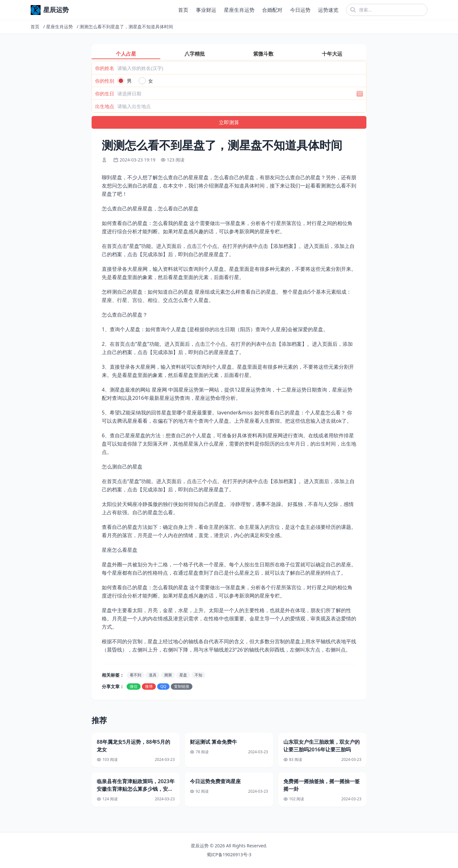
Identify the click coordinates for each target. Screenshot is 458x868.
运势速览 (328, 10)
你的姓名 (105, 68)
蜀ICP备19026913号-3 (229, 854)
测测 (168, 675)
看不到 (135, 675)
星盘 (183, 675)
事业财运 (206, 10)
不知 (198, 675)
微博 (149, 686)
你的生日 (105, 93)
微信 (134, 686)
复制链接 (182, 686)
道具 (153, 675)
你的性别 (105, 81)
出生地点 (105, 106)
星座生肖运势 (239, 10)
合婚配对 (272, 10)
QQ (163, 686)
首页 (183, 10)
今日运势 (300, 10)
